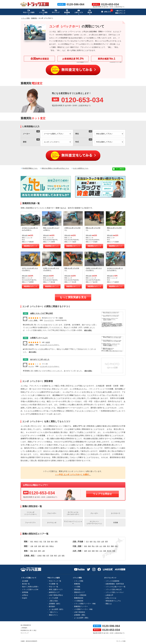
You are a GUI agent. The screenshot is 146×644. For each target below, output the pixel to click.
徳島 (105, 546)
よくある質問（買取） (82, 618)
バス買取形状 (79, 601)
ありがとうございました (40, 359)
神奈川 (36, 542)
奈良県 (48, 342)
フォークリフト (49, 320)
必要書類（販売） (55, 604)
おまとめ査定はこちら (81, 168)
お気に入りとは (111, 598)
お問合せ (25, 595)
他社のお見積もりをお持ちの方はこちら (55, 168)
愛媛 (112, 546)
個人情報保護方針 (26, 625)
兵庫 (36, 546)
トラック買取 (79, 581)
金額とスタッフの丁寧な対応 (42, 313)
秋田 (55, 556)
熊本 (97, 551)
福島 (63, 556)
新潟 (99, 542)
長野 (106, 542)
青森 (44, 556)
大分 (101, 551)
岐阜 (36, 551)
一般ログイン (119, 11)
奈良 (47, 546)
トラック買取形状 (80, 595)
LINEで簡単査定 (80, 612)
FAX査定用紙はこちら (30, 168)
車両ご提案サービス (56, 589)
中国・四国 (77, 546)
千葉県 (61, 318)
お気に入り (106, 12)
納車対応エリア (54, 592)
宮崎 (105, 551)
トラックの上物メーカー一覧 (115, 587)
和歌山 (52, 546)
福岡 (86, 551)
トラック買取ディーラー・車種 (85, 604)
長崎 (93, 551)
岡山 (93, 546)
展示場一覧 (26, 584)
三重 (43, 551)
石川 (87, 542)
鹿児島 (109, 551)
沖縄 (114, 551)
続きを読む (88, 330)
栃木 (52, 542)
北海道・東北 (29, 556)
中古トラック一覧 (55, 581)
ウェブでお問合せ (102, 494)
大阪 (32, 546)
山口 (101, 546)
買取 (26, 313)
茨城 (48, 542)
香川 (108, 546)
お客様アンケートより (39, 338)
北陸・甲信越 (78, 542)
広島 (97, 546)
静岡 (39, 551)
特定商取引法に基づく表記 (28, 630)
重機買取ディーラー (81, 606)
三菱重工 (31, 345)
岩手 (48, 556)
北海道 (39, 556)
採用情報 (25, 592)
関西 (26, 546)
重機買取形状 (79, 598)
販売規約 (52, 606)
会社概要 (25, 581)
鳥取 (86, 546)
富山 (95, 542)
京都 (39, 546)
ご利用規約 (24, 628)
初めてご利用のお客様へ (30, 587)
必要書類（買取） (80, 615)
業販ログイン (119, 13)
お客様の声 (109, 595)
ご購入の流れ (53, 601)
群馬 (56, 542)
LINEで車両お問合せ (56, 595)
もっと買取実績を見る (73, 297)
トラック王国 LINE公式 (114, 589)
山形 (59, 556)
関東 (26, 542)
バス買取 (77, 587)
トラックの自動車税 (112, 581)
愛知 (32, 551)
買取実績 (77, 589)
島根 (89, 546)
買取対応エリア (79, 592)
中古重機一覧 (53, 584)
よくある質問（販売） (57, 609)
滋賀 (43, 546)
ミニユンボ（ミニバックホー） (50, 345)
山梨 (103, 542)
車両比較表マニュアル (113, 601)
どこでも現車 (53, 598)
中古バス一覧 (53, 587)
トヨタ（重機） (33, 320)
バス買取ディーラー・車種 (83, 609)
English (25, 598)
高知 (116, 546)
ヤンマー (31, 366)
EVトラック (56, 11)
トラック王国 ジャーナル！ (115, 592)
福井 (91, 542)
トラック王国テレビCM (30, 589)
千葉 (45, 542)
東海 (26, 551)
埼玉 (41, 542)
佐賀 (89, 551)
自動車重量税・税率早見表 (115, 584)
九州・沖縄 (77, 551)
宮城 (52, 556)
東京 (32, 542)
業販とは (109, 604)
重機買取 (77, 584)
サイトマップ (25, 633)
